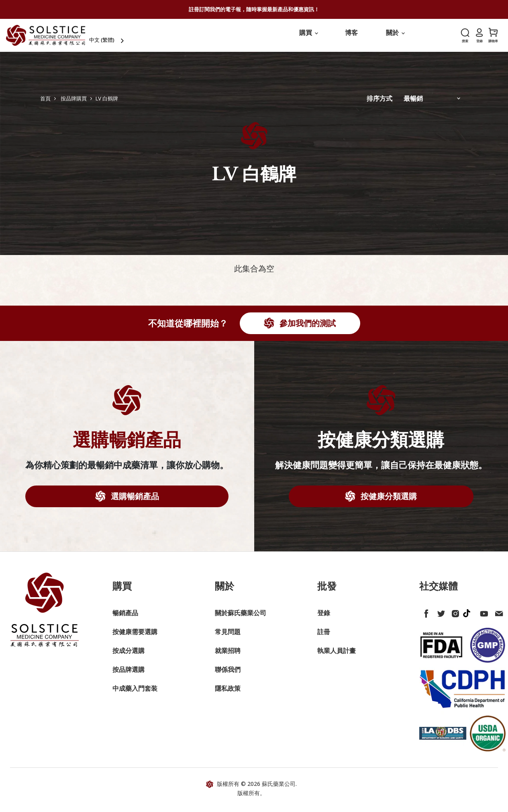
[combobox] (124, 38)
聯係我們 (228, 674)
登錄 (324, 618)
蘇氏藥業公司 (279, 789)
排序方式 (379, 104)
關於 (395, 38)
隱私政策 (228, 693)
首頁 (45, 103)
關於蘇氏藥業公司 (241, 618)
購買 (308, 38)
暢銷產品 (125, 618)
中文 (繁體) (118, 38)
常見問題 (228, 637)
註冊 (324, 637)
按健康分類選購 (388, 501)
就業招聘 (228, 655)
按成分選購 (129, 655)
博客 (351, 38)
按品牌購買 (74, 103)
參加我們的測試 (307, 328)
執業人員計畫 (337, 655)
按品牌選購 (129, 674)
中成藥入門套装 (135, 693)
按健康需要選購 (135, 637)
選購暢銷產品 (134, 501)
